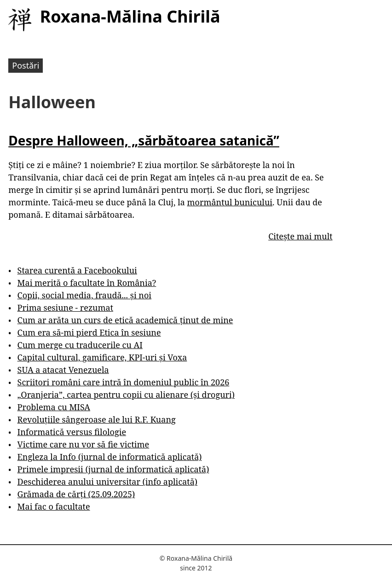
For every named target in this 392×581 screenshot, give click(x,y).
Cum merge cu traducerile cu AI (80, 345)
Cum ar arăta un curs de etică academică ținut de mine (125, 320)
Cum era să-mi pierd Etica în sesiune (89, 332)
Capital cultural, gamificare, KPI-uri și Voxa (102, 357)
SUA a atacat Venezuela (63, 370)
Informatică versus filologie (72, 432)
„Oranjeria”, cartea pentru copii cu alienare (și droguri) (126, 395)
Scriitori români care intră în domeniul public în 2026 (124, 382)
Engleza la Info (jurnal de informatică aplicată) (110, 457)
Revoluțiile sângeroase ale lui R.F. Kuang (97, 419)
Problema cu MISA (54, 407)
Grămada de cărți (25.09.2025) (76, 494)
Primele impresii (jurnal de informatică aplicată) (113, 469)
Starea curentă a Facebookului (77, 270)
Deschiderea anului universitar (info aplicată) (107, 482)
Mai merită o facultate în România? (87, 283)
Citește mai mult (300, 236)
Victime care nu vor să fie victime (84, 444)
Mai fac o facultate (54, 506)
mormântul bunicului (230, 202)
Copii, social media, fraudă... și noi (84, 295)
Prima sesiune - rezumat (65, 308)
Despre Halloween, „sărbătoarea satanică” (144, 140)
